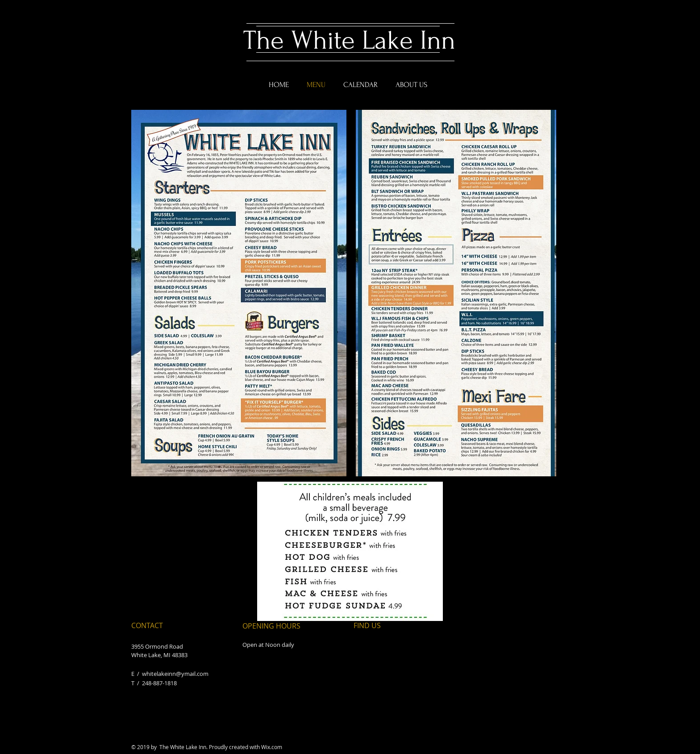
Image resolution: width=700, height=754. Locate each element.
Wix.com (272, 747)
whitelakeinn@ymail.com (175, 674)
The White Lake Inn (349, 40)
